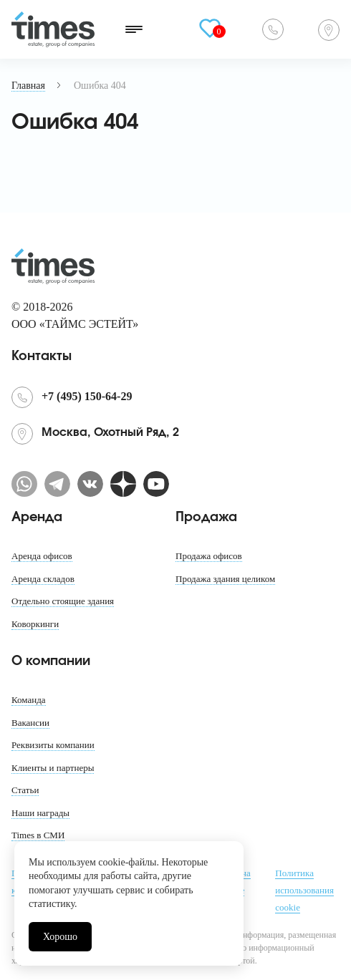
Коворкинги (35, 624)
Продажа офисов (209, 556)
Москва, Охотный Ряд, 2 (329, 30)
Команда (29, 700)
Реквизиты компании (53, 745)
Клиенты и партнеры (53, 768)
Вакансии (30, 723)
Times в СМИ (38, 835)
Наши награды (40, 813)
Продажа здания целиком (225, 579)
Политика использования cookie (304, 890)
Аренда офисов (42, 556)
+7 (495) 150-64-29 (273, 29)
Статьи (25, 790)
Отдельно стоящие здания (63, 601)
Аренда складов (43, 579)
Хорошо (60, 937)
